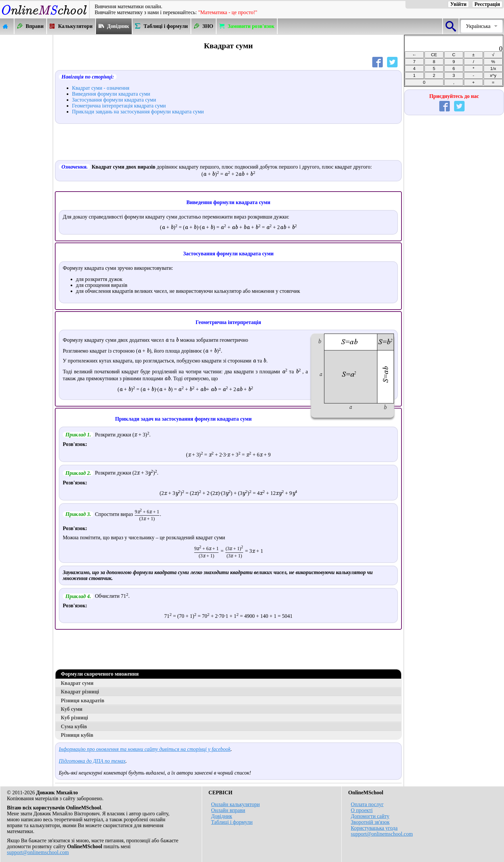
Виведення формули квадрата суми (111, 94)
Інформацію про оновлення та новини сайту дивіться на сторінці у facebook (145, 749)
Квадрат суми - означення (101, 88)
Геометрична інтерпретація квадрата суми (119, 106)
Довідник (222, 816)
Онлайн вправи (228, 810)
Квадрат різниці (80, 692)
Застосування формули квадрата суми (114, 100)
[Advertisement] (26, 134)
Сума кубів (74, 726)
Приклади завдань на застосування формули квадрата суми (138, 112)
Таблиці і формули (232, 822)
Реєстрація (487, 4)
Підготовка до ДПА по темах (92, 761)
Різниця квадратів (82, 700)
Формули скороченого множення (100, 674)
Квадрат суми (77, 683)
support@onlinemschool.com (38, 852)
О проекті (362, 810)
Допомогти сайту (370, 816)
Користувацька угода (374, 828)
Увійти (458, 4)
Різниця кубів (77, 735)
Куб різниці (74, 718)
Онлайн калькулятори (236, 804)
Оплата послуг (367, 804)
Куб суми (72, 709)
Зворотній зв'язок (370, 822)
